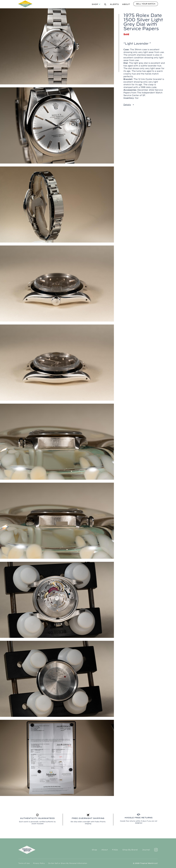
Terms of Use (24, 863)
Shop (95, 4)
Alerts (114, 4)
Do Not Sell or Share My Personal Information (68, 863)
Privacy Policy (39, 863)
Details (127, 105)
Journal (146, 850)
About (126, 4)
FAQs (115, 850)
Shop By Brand (130, 850)
